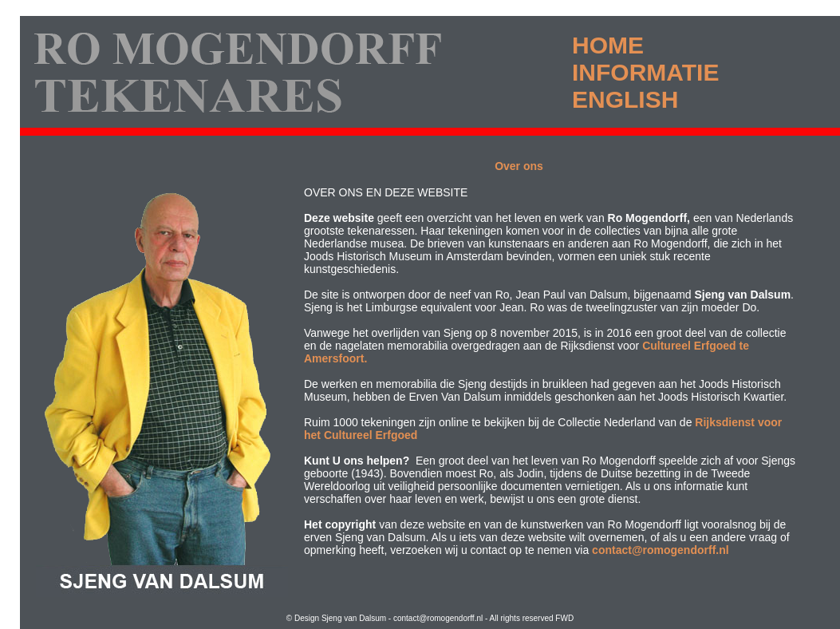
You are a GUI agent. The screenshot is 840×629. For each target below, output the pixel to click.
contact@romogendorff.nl (661, 550)
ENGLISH (625, 99)
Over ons (519, 166)
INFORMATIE (645, 72)
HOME (608, 45)
